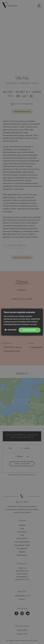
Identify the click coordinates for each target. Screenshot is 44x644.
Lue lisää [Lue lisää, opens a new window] (33, 324)
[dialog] (22, 322)
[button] (11, 330)
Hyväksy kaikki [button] (30, 330)
